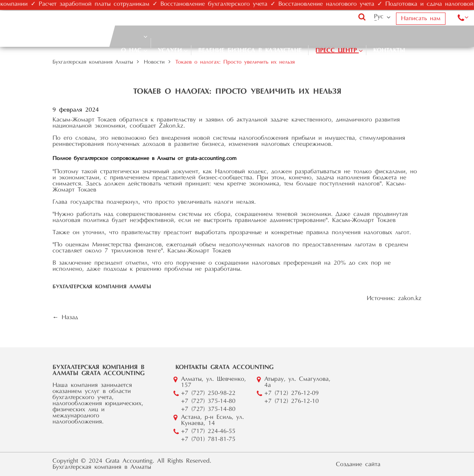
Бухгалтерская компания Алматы (93, 62)
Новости (154, 62)
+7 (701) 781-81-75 (208, 439)
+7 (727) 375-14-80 (208, 401)
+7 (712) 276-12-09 (292, 393)
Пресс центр (336, 51)
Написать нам (421, 19)
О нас (131, 51)
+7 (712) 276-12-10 (292, 401)
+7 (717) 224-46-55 (208, 431)
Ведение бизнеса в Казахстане (250, 51)
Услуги (170, 51)
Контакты (389, 51)
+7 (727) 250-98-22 (208, 393)
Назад (70, 318)
